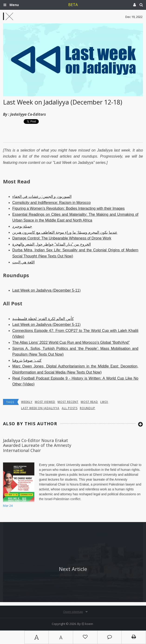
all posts (70, 408)
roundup (88, 408)
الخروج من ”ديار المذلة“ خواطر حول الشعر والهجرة (52, 244)
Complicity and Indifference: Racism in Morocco (52, 203)
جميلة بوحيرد (22, 226)
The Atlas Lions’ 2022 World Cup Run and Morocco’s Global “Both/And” (71, 342)
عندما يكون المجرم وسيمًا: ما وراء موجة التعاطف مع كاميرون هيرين (65, 232)
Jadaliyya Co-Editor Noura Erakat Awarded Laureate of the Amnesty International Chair (37, 445)
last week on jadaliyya (40, 408)
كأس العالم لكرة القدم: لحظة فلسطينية (43, 319)
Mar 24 (8, 506)
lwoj (104, 402)
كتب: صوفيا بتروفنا (27, 360)
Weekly (27, 402)
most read (89, 402)
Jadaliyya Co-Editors (28, 114)
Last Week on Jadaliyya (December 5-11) (46, 290)
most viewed (45, 402)
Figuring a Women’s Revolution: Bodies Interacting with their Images (68, 208)
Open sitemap (73, 612)
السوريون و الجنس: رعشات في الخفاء (42, 197)
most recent (68, 402)
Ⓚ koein (87, 624)
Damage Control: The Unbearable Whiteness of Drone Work (62, 238)
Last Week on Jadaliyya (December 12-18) (63, 102)
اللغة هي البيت (23, 262)
